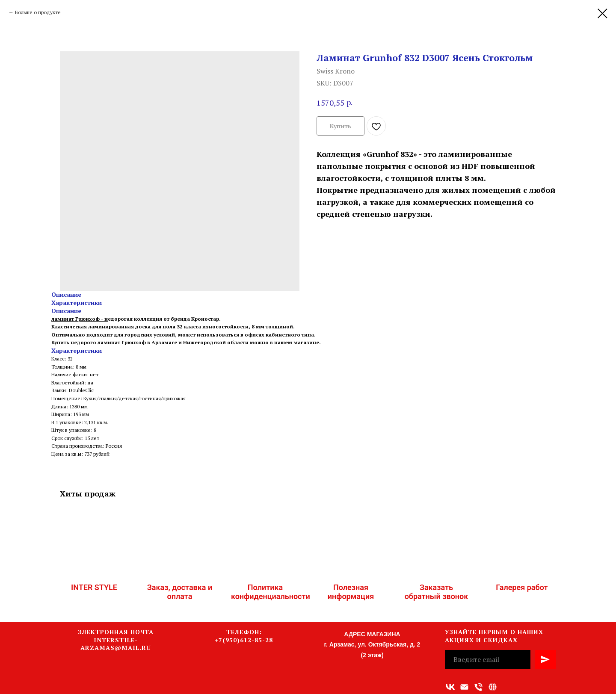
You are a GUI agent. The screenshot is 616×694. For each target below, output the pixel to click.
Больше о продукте (38, 12)
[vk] (450, 687)
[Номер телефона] (478, 687)
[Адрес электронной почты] (464, 687)
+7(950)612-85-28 (244, 640)
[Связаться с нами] (493, 687)
